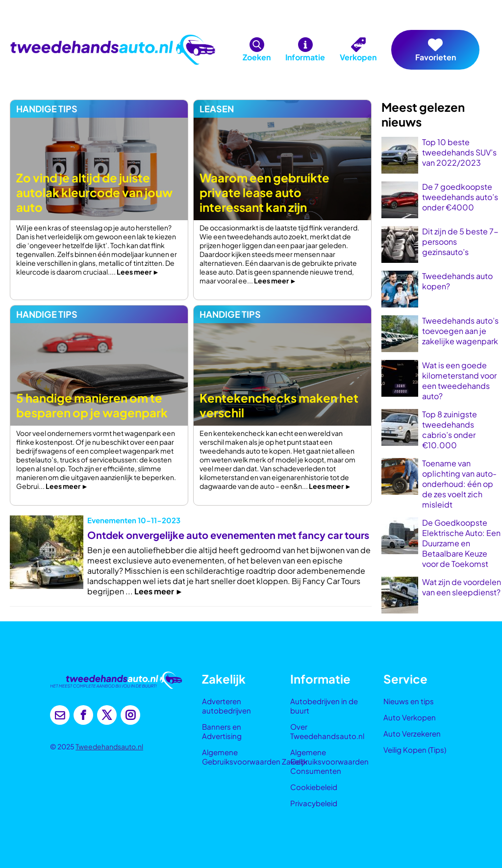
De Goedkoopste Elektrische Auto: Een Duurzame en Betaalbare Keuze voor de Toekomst (461, 543)
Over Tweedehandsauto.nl (327, 731)
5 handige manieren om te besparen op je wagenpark (92, 405)
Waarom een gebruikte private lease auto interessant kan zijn (264, 192)
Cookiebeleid (314, 787)
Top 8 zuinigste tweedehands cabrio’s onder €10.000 (450, 430)
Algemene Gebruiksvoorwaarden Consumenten (329, 761)
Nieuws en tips (409, 701)
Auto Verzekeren (412, 733)
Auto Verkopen (410, 717)
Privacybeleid (314, 803)
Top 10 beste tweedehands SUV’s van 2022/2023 (459, 152)
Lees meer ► (138, 272)
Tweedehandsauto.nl (109, 746)
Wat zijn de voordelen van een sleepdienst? (462, 587)
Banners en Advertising (222, 731)
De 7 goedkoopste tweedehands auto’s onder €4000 (460, 197)
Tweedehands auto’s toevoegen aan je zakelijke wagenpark (460, 331)
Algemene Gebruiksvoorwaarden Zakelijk (255, 757)
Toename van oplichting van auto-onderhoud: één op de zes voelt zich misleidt (459, 484)
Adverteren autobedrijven (226, 706)
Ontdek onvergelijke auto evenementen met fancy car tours (228, 535)
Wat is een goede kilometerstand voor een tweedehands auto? (459, 381)
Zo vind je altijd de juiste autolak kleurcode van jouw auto (94, 192)
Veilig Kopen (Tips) (415, 750)
